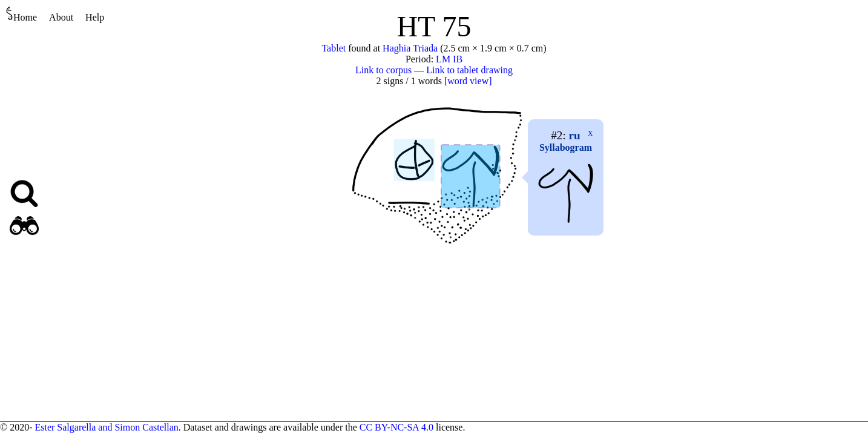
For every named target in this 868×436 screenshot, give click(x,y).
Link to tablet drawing (469, 70)
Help (95, 17)
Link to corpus (383, 70)
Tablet (334, 48)
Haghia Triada (410, 48)
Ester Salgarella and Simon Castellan (106, 427)
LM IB (449, 59)
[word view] (468, 81)
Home (21, 14)
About (61, 17)
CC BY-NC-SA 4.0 (396, 427)
